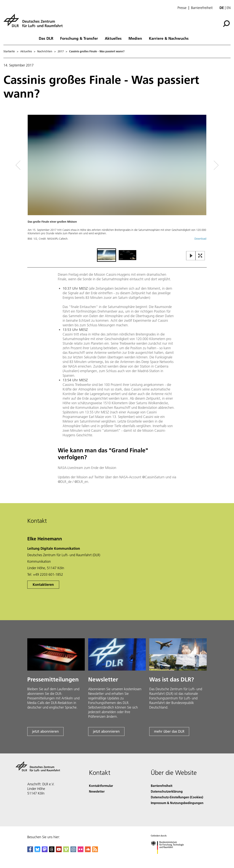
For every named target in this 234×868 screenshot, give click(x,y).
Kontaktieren (43, 585)
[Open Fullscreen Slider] (200, 256)
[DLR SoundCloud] (88, 851)
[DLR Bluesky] (37, 851)
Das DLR (46, 38)
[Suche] (226, 24)
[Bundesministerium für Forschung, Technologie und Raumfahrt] (169, 857)
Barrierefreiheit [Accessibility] (162, 786)
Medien (135, 38)
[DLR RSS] (95, 851)
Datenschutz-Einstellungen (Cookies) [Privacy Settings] (177, 797)
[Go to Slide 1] (107, 255)
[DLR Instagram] (73, 851)
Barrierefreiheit (202, 8)
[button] (117, 181)
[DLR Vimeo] (66, 851)
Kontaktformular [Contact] (101, 786)
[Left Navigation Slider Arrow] (33, 165)
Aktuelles (113, 38)
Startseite (9, 51)
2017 (61, 51)
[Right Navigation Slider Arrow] (203, 165)
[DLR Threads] (52, 851)
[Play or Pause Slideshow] (191, 256)
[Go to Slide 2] (127, 255)
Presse (182, 8)
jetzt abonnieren (45, 731)
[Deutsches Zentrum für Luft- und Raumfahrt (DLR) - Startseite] (35, 23)
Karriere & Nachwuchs (169, 38)
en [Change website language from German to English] (229, 8)
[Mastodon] (45, 851)
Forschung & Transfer (79, 38)
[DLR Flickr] (81, 851)
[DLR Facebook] (30, 851)
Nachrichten (45, 51)
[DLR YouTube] (59, 851)
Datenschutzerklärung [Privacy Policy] (167, 791)
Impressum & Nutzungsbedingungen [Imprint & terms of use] (177, 803)
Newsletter (97, 791)
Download (200, 239)
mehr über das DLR (169, 731)
